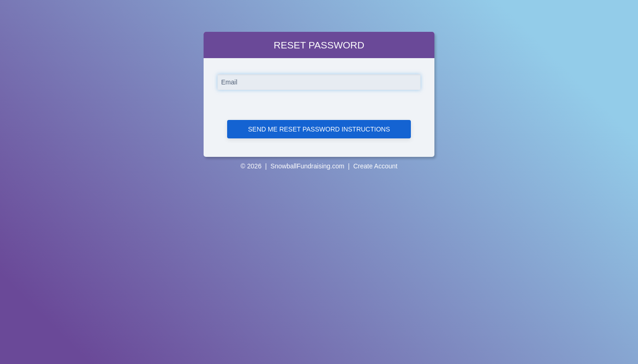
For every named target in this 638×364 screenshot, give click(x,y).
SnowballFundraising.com (307, 166)
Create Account (375, 166)
